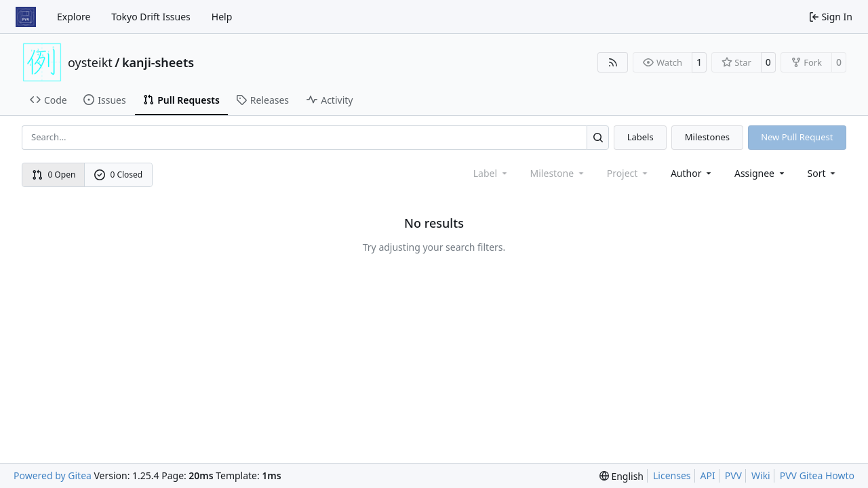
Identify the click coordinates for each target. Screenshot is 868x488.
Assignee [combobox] (761, 173)
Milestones (707, 137)
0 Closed (119, 175)
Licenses (672, 475)
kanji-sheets (158, 62)
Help (222, 17)
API (708, 475)
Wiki (761, 475)
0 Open (54, 175)
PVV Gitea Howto (817, 475)
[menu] (823, 173)
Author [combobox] (692, 173)
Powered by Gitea (53, 475)
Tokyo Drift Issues (151, 17)
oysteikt (90, 62)
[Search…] (598, 137)
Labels (640, 137)
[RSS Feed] (613, 62)
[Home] (26, 17)
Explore (74, 17)
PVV (733, 475)
